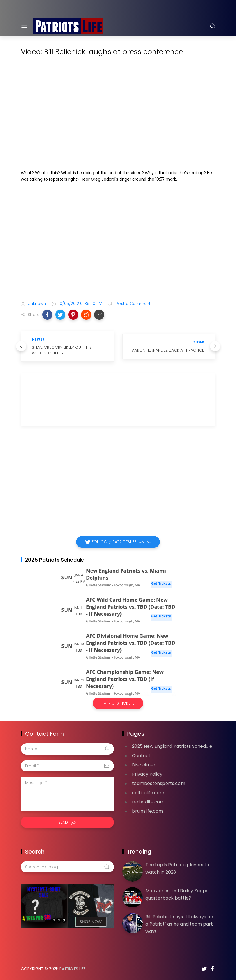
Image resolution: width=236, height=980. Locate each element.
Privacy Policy (147, 774)
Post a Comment (133, 304)
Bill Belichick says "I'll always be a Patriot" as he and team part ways (179, 924)
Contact (141, 756)
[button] (47, 315)
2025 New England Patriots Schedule (172, 746)
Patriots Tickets (118, 703)
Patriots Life (73, 969)
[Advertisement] (118, 252)
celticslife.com (148, 793)
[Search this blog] (67, 867)
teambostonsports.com (159, 783)
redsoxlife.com (148, 802)
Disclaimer (144, 765)
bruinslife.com (147, 811)
